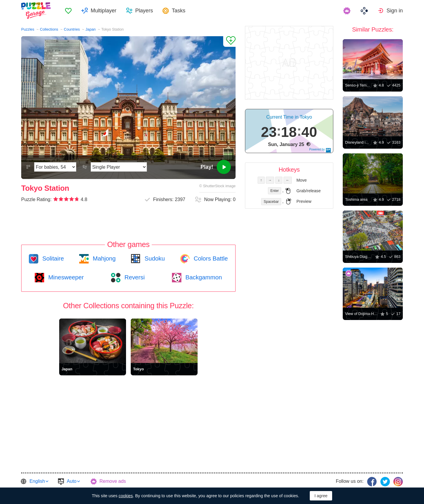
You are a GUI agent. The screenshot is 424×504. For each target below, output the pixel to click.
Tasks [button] (178, 11)
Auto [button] (72, 481)
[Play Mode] (119, 167)
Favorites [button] (68, 11)
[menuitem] (68, 11)
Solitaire (52, 258)
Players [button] (144, 11)
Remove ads (113, 481)
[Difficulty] (55, 167)
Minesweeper (65, 277)
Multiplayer (103, 11)
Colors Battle (210, 258)
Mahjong (103, 258)
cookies (126, 496)
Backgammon (203, 277)
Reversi (134, 277)
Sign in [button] (395, 11)
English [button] (37, 481)
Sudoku (154, 258)
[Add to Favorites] (229, 42)
